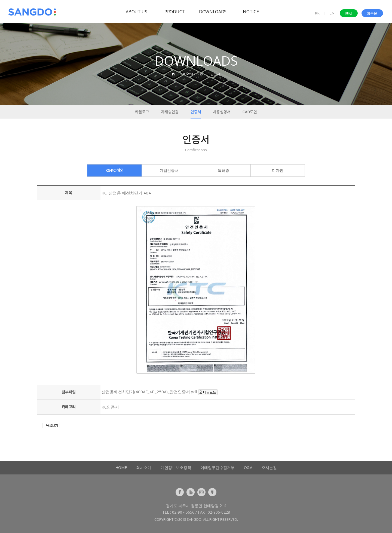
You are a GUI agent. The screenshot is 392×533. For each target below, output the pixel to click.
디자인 (278, 170)
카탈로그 (142, 112)
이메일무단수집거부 (218, 467)
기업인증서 (169, 170)
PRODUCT (175, 12)
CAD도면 (250, 112)
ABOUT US (136, 12)
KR (317, 13)
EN (332, 13)
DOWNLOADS (213, 12)
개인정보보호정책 (176, 467)
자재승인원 (170, 112)
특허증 (223, 170)
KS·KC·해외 (114, 170)
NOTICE (251, 12)
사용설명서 (222, 112)
